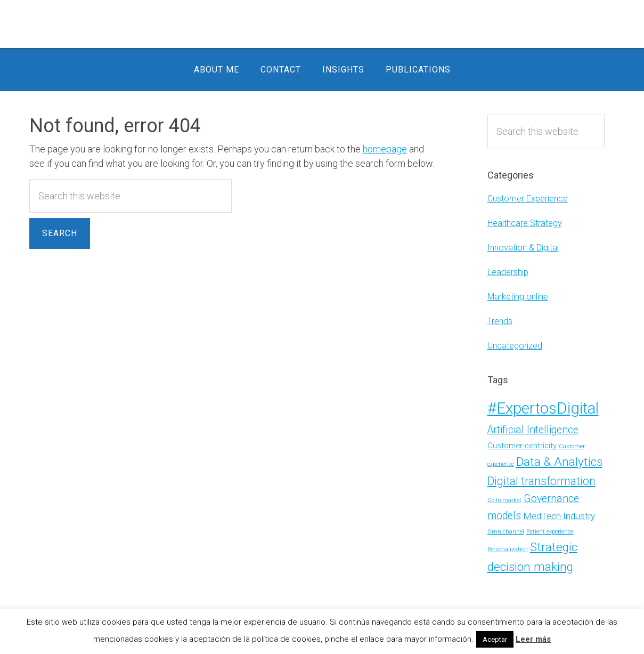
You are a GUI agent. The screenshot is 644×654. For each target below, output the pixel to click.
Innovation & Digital (523, 248)
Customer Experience (528, 199)
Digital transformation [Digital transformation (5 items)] (541, 481)
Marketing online (518, 297)
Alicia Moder (322, 24)
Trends (500, 321)
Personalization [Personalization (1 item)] (508, 549)
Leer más (533, 639)
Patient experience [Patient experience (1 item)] (550, 532)
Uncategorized (515, 346)
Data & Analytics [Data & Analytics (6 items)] (559, 462)
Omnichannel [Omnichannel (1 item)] (506, 532)
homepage (385, 149)
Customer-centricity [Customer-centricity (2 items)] (522, 446)
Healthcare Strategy (525, 223)
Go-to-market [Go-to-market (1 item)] (504, 500)
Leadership (508, 272)
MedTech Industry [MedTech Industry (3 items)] (559, 516)
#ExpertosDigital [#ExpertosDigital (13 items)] (543, 408)
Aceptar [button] (495, 639)
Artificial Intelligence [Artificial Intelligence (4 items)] (533, 430)
